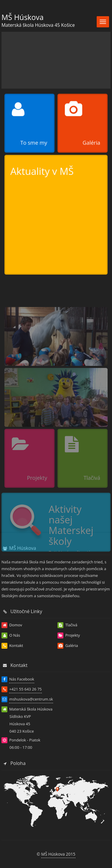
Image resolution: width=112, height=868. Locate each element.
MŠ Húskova (23, 17)
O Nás (11, 635)
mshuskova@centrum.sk (31, 699)
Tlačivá (67, 625)
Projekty (69, 635)
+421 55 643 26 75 (25, 689)
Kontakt (12, 646)
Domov (12, 625)
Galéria (68, 646)
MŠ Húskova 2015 (58, 854)
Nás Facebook (22, 679)
